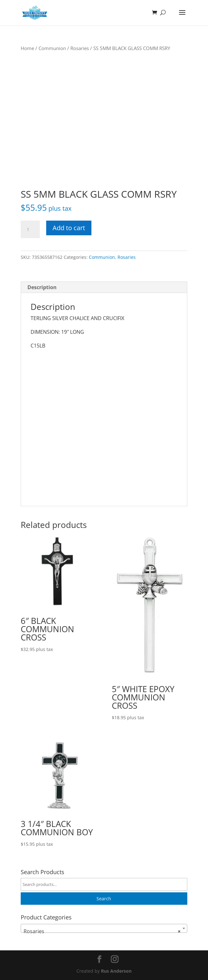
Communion (52, 48)
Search (104, 899)
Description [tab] (42, 287)
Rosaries (80, 48)
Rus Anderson (116, 971)
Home (27, 48)
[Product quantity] (30, 230)
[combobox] (104, 928)
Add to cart (69, 228)
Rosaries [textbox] (102, 931)
